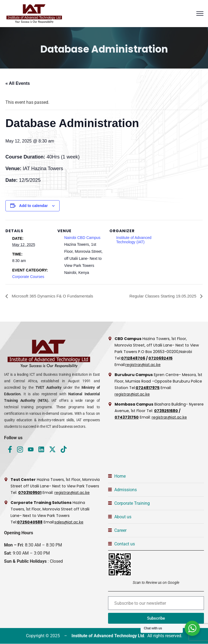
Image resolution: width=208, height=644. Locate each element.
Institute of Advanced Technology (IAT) (134, 240)
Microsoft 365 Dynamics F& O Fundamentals (54, 296)
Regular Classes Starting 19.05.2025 (161, 296)
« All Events (18, 83)
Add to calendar (34, 206)
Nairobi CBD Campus (82, 238)
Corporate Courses (28, 277)
